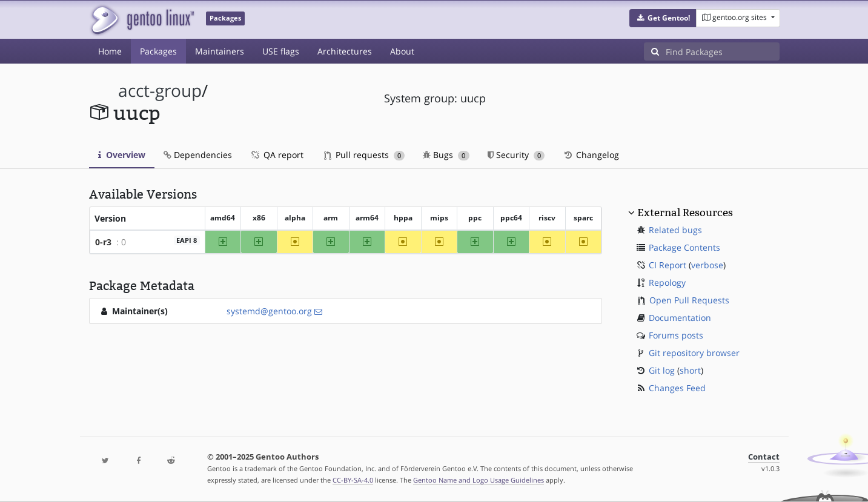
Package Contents (684, 247)
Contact (764, 457)
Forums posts (676, 335)
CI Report (668, 265)
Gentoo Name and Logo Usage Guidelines (479, 480)
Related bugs (675, 230)
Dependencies (198, 155)
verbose (707, 265)
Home (110, 51)
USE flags (281, 51)
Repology (667, 282)
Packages (158, 51)
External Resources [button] (685, 213)
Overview (122, 155)
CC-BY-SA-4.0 (353, 480)
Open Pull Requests (689, 300)
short (690, 370)
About (402, 51)
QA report (277, 155)
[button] (663, 18)
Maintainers (220, 51)
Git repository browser (694, 353)
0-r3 (103, 242)
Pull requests (365, 155)
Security (516, 155)
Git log (662, 370)
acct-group (160, 91)
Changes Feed (677, 388)
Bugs (446, 155)
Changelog (591, 155)
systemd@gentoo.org (269, 311)
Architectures (345, 51)
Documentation (680, 318)
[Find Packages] (723, 51)
